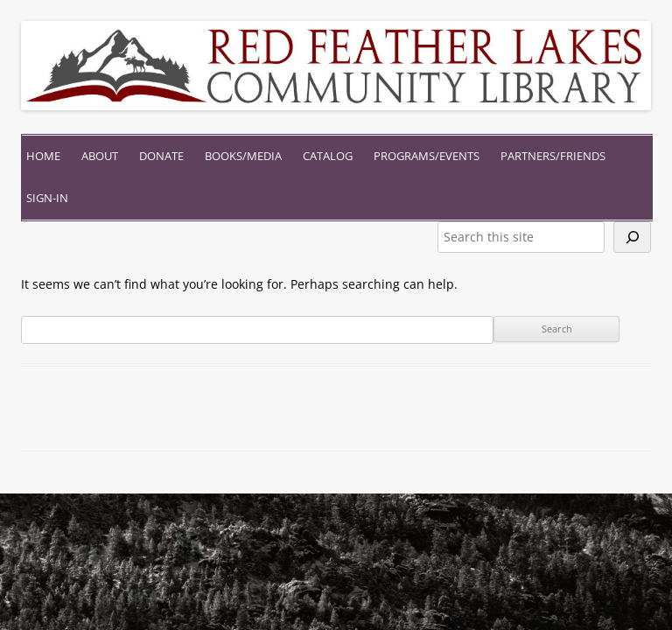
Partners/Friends (553, 156)
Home (43, 156)
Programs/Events (427, 156)
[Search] (632, 237)
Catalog (328, 156)
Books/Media (243, 156)
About (100, 156)
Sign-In (47, 198)
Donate (161, 156)
